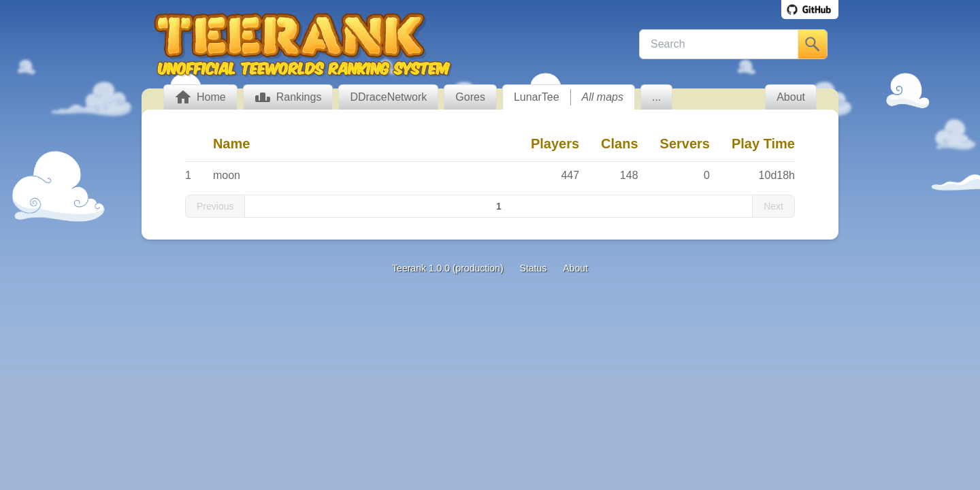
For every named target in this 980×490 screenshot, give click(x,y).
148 (629, 175)
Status (534, 268)
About (575, 268)
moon (227, 175)
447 (570, 175)
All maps (603, 97)
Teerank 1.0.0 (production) (447, 268)
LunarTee (537, 97)
